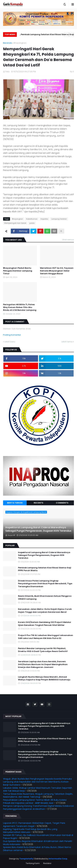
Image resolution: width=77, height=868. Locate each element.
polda (32, 223)
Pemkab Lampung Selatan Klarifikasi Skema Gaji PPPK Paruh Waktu (47, 35)
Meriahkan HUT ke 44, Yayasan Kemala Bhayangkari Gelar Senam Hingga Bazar (57, 271)
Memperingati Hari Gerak (15, 223)
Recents (38, 503)
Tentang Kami (33, 863)
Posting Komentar (12, 335)
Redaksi (47, 863)
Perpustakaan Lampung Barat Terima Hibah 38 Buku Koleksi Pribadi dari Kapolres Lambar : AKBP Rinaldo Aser (35, 801)
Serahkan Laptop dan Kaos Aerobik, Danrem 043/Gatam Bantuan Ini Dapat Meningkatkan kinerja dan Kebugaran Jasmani (43, 664)
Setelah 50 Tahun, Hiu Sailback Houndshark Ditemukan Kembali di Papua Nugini (38, 837)
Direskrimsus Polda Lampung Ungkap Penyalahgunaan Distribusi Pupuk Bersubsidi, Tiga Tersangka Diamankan (45, 584)
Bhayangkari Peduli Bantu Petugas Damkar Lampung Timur (18, 271)
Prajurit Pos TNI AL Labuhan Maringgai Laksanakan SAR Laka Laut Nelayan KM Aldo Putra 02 (46, 637)
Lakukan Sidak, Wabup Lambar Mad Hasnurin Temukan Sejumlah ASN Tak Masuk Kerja (38, 789)
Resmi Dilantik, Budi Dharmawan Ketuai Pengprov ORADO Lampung (45, 597)
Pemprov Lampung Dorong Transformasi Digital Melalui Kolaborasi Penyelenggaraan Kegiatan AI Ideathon (38, 807)
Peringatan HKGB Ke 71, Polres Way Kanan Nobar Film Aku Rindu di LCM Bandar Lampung (20, 307)
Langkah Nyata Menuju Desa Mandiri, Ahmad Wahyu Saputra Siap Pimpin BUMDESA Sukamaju (44, 678)
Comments (62, 503)
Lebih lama (67, 342)
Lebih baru (10, 342)
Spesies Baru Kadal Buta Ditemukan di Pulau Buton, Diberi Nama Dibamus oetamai (37, 849)
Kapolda (44, 219)
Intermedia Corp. (58, 859)
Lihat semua (68, 240)
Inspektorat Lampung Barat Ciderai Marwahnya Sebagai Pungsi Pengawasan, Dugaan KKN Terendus (38, 529)
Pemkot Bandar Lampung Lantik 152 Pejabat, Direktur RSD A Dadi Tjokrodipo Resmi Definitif (43, 650)
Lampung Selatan (59, 219)
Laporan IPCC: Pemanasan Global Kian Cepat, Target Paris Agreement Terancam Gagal (34, 825)
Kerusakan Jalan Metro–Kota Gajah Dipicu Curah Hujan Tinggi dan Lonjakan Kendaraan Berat (45, 611)
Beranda (7, 43)
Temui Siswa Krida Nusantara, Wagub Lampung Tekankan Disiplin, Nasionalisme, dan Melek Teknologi (38, 795)
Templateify (26, 859)
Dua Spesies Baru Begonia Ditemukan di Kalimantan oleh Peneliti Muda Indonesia (38, 843)
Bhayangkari (20, 43)
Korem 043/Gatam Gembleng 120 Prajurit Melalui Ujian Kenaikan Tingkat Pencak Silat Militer (45, 624)
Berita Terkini (15, 503)
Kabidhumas (32, 219)
